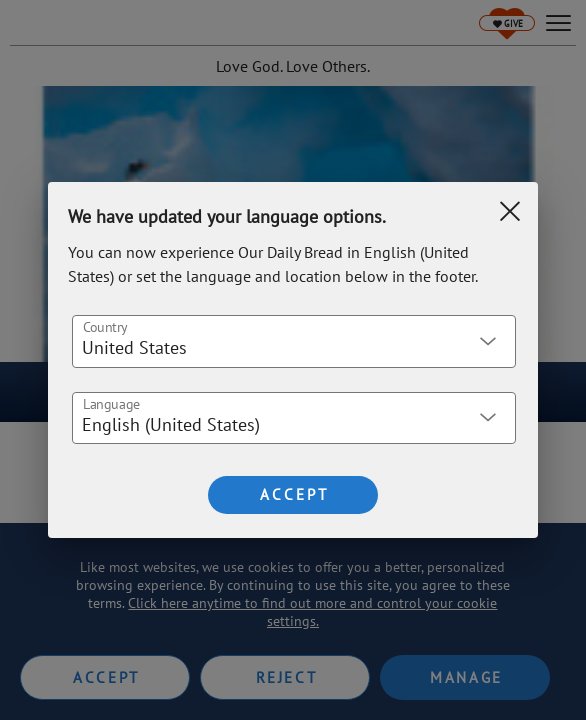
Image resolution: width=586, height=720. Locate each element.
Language (111, 403)
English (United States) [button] (171, 424)
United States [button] (134, 347)
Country (105, 326)
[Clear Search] (510, 211)
